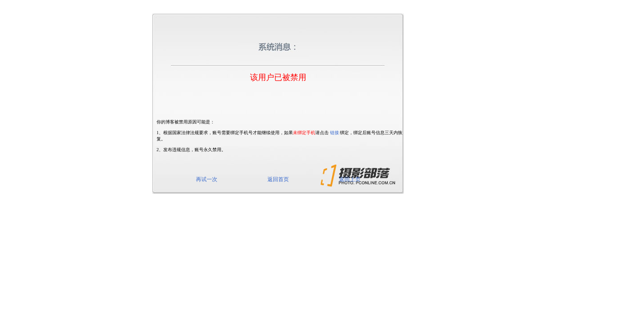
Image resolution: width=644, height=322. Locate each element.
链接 (335, 133)
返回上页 (350, 179)
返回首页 (278, 179)
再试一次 (207, 179)
